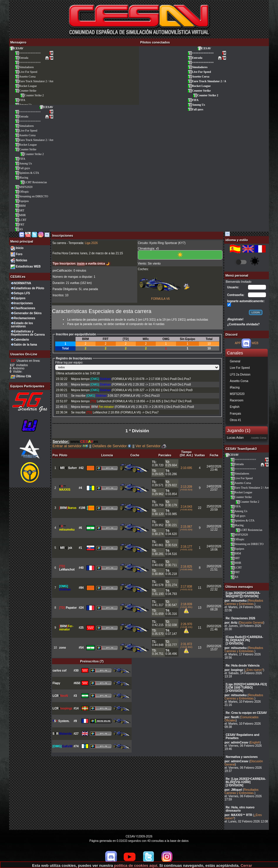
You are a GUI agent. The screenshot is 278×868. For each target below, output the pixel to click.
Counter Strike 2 (32, 95)
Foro (19, 254)
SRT (20, 210)
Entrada (21, 58)
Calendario (21, 340)
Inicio (20, 248)
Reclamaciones (25, 318)
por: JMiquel (233, 790)
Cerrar (246, 866)
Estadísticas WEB (28, 266)
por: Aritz (231, 623)
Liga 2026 (91, 243)
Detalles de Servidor (112, 446)
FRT (20, 224)
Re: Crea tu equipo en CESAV (246, 713)
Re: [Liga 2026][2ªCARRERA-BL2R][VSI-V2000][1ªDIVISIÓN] (246, 782)
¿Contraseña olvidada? (243, 324)
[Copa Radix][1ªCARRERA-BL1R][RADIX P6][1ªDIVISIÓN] (244, 640)
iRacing (21, 178)
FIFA (20, 100)
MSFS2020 (24, 187)
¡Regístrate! (235, 319)
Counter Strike (26, 91)
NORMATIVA (22, 283)
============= (28, 53)
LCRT (21, 220)
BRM (20, 206)
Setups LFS (22, 293)
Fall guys (195, 109)
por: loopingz (234, 670)
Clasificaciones (25, 308)
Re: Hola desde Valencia (243, 666)
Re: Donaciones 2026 (241, 618)
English (255, 742)
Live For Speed (26, 72)
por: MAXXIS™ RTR (238, 815)
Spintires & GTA (27, 173)
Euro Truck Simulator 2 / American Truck (41, 81)
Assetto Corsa (25, 76)
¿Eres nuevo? (254, 670)
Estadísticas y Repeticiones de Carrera (28, 333)
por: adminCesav (236, 742)
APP (238, 343)
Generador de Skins (28, 313)
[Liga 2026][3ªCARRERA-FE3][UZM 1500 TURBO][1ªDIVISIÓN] (246, 688)
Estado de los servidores (22, 325)
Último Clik (24, 376)
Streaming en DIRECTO (31, 196)
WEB (255, 343)
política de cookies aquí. (136, 866)
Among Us (196, 105)
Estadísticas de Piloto (29, 288)
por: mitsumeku (236, 601)
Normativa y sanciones (242, 757)
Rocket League (26, 86)
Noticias (22, 260)
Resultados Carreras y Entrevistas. (244, 602)
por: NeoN (232, 717)
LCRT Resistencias (34, 182)
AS (19, 229)
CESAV (16, 48)
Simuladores (24, 67)
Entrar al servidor (71, 446)
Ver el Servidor (151, 446)
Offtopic (22, 192)
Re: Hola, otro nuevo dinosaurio (240, 809)
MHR (20, 215)
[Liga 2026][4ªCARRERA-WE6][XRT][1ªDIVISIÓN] (243, 595)
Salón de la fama (25, 345)
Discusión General (251, 623)
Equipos (22, 201)
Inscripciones (23, 303)
